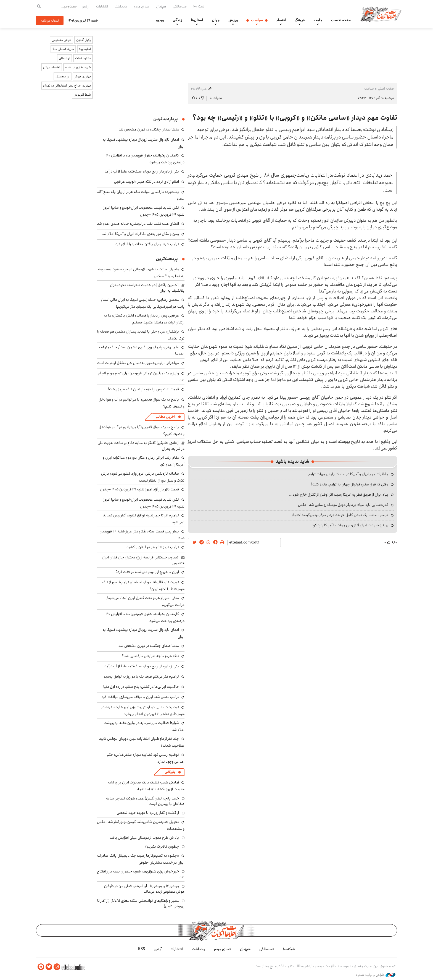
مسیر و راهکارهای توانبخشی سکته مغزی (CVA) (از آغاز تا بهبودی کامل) (141, 903)
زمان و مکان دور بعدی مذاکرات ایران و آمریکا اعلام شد (140, 234)
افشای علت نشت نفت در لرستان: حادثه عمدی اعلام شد (138, 224)
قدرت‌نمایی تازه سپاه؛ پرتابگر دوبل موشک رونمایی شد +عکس (343, 505)
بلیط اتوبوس (82, 95)
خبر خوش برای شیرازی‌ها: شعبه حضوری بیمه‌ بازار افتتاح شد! (141, 874)
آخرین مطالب (165, 417)
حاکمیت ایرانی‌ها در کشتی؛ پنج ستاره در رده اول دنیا (141, 687)
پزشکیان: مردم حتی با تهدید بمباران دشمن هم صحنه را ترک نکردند (141, 335)
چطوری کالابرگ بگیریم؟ (162, 846)
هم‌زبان (161, 6)
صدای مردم (142, 6)
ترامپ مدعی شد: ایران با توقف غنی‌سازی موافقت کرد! (140, 697)
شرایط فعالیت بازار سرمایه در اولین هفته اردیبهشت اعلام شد (144, 726)
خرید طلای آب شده (78, 67)
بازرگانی (170, 772)
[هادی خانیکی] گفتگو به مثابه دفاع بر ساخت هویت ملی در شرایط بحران (141, 446)
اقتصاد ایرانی (52, 67)
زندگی (177, 20)
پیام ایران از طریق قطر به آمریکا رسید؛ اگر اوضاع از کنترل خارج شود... (339, 495)
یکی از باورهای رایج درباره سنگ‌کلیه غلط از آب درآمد (142, 171)
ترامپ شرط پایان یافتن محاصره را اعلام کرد (147, 244)
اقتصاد (281, 20)
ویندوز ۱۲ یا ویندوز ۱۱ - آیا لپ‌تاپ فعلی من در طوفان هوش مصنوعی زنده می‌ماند (144, 889)
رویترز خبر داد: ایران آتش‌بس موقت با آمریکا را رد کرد (350, 525)
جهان (216, 20)
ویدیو (160, 20)
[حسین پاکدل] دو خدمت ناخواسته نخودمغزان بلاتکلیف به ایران (147, 288)
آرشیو (86, 6)
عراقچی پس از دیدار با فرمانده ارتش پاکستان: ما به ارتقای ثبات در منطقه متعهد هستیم (144, 319)
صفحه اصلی (386, 89)
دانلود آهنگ (83, 58)
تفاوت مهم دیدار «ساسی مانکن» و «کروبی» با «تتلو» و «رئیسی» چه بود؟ (295, 118)
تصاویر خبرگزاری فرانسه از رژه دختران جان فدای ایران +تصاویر (143, 560)
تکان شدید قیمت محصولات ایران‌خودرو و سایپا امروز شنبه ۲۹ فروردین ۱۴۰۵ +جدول (144, 211)
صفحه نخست (341, 20)
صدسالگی (180, 6)
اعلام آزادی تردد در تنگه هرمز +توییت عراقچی (146, 182)
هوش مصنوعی (61, 40)
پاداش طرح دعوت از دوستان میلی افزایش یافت (144, 838)
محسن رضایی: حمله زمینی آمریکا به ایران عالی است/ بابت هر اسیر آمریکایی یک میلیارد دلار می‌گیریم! (143, 303)
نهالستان (64, 58)
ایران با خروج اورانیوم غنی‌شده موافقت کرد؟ (147, 572)
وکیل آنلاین (84, 40)
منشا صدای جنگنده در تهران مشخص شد (149, 129)
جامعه (318, 20)
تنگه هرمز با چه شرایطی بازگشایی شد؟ (150, 656)
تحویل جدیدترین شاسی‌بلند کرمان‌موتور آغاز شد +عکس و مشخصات (141, 825)
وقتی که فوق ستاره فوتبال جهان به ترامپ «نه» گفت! (350, 484)
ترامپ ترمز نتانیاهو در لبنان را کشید (153, 547)
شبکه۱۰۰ (199, 6)
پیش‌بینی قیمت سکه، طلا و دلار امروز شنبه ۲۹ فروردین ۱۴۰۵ (142, 535)
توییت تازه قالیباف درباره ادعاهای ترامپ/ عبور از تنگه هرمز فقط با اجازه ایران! (143, 586)
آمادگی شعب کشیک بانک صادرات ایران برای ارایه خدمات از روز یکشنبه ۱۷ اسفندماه (146, 786)
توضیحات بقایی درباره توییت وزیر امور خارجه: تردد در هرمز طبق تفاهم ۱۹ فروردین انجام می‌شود (143, 711)
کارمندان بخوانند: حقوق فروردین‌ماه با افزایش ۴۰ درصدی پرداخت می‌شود (145, 617)
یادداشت (121, 6)
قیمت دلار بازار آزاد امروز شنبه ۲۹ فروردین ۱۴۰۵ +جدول (139, 489)
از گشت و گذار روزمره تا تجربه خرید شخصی (148, 813)
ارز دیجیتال (63, 76)
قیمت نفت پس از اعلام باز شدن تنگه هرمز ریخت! (143, 389)
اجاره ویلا (85, 49)
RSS (142, 949)
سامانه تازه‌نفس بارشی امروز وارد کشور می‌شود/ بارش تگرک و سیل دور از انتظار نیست (143, 477)
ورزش (233, 20)
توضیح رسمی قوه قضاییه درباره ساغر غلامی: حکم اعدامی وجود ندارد (146, 758)
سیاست (257, 20)
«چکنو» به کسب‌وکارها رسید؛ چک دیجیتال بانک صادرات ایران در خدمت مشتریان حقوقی (141, 859)
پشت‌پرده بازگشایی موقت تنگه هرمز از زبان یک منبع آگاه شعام (141, 195)
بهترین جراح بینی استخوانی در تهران (67, 86)
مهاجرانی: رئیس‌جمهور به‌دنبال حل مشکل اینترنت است (138, 363)
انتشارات (102, 6)
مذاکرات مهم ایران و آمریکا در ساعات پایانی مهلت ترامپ (348, 474)
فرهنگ (300, 20)
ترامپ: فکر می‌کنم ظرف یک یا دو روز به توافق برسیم (141, 676)
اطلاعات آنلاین (383, 14)
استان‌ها (197, 20)
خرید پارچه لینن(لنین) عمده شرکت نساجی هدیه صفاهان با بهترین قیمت (145, 801)
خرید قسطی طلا (63, 49)
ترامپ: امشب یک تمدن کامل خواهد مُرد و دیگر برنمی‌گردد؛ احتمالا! (339, 515)
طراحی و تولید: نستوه (376, 974)
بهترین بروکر (83, 76)
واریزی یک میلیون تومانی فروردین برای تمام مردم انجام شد (141, 377)
